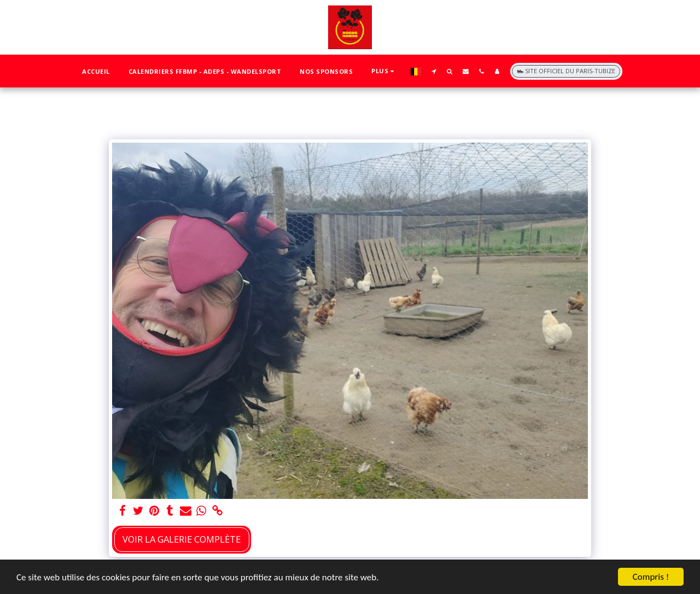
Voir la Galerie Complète (182, 539)
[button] (434, 71)
